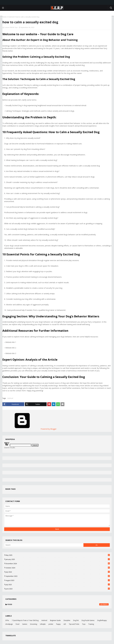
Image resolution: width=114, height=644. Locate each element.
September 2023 (58, 576)
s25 (65, 624)
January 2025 (58, 559)
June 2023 (58, 589)
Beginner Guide (55, 620)
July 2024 (58, 572)
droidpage (9, 624)
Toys (84, 624)
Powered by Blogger (30, 429)
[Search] (44, 545)
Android (11, 17)
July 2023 (58, 585)
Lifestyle (43, 624)
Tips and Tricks (74, 624)
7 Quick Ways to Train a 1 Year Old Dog (25, 620)
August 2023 (58, 580)
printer (51, 624)
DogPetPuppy (102, 620)
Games (25, 624)
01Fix (7, 620)
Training (91, 624)
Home (4, 17)
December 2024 (58, 564)
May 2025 (58, 555)
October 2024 (58, 568)
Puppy (58, 624)
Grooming (34, 624)
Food (58, 604)
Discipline (67, 620)
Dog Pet (76, 620)
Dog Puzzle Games (88, 620)
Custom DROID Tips (11, 27)
